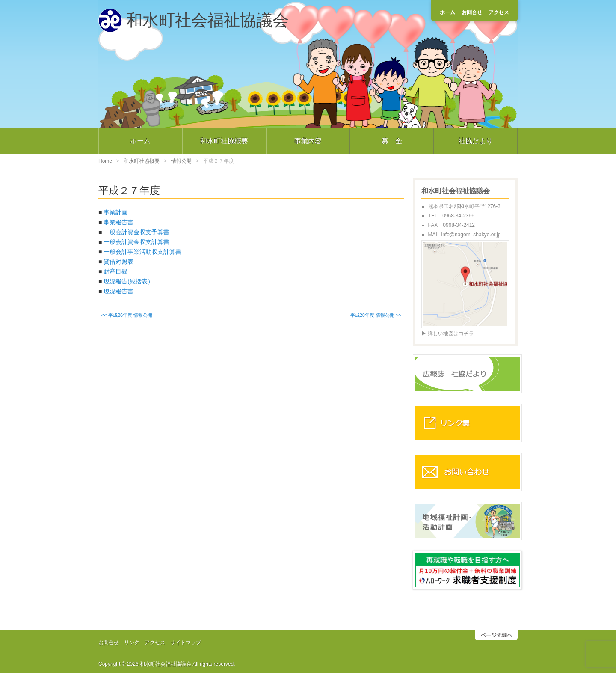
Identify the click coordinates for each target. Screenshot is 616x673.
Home (105, 161)
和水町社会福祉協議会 (207, 20)
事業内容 (308, 141)
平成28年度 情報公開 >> (376, 315)
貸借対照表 (118, 262)
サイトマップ (186, 643)
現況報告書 (118, 291)
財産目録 (115, 271)
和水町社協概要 (224, 141)
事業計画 (115, 212)
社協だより (476, 141)
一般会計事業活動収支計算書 (142, 252)
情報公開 (181, 161)
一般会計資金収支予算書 (136, 232)
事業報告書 (118, 222)
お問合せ (472, 12)
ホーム (447, 12)
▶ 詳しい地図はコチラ (448, 334)
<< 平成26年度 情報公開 (127, 315)
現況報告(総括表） (129, 281)
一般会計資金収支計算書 (136, 242)
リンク (132, 643)
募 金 (392, 141)
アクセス (499, 12)
